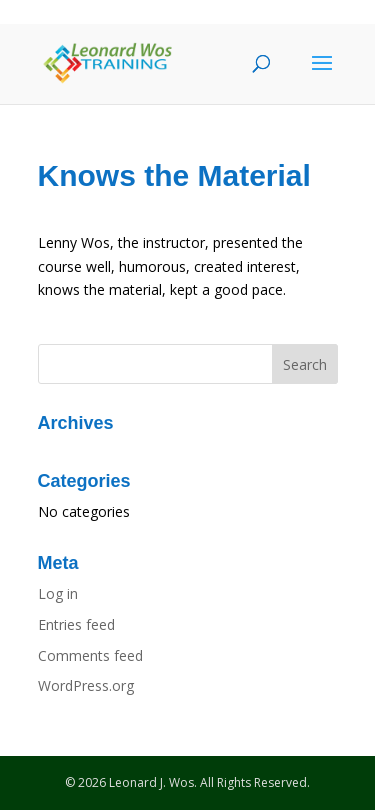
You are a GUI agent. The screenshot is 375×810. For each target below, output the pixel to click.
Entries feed (76, 624)
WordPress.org (86, 685)
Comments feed (90, 655)
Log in (58, 593)
